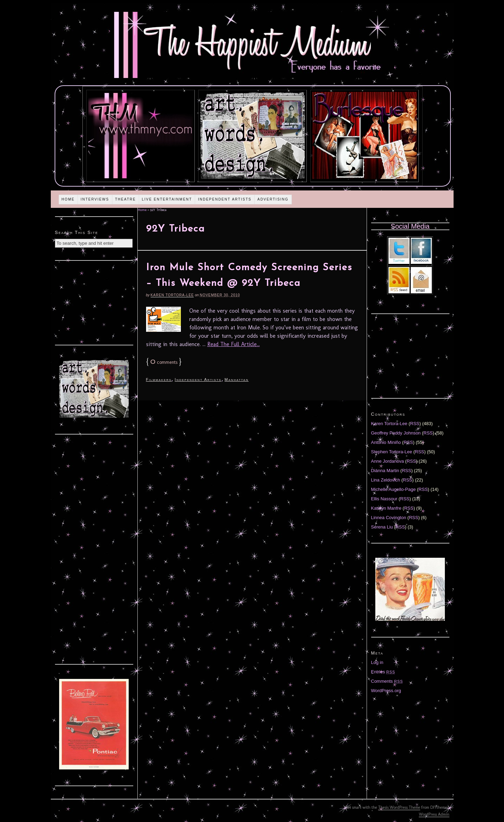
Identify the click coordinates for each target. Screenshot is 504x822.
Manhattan (237, 379)
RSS (415, 424)
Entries (383, 672)
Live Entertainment (167, 199)
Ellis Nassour (384, 499)
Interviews (95, 199)
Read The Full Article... (234, 344)
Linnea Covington (389, 518)
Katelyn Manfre (386, 508)
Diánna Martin (385, 471)
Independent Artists (225, 199)
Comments (387, 681)
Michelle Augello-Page (394, 489)
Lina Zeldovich (386, 480)
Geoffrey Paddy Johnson (396, 433)
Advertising (273, 199)
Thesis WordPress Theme (399, 807)
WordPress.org (386, 691)
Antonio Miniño (386, 442)
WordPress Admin (434, 814)
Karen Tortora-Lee (172, 295)
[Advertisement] (94, 302)
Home (68, 199)
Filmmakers (159, 379)
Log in (377, 662)
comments (164, 362)
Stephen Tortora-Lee (392, 452)
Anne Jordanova (388, 461)
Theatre (126, 199)
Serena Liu (382, 527)
